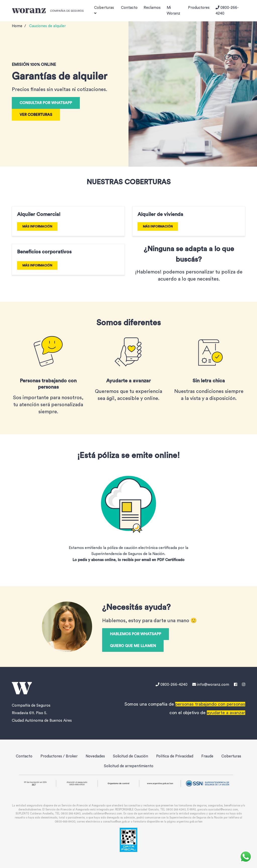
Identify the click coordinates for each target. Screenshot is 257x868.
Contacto (129, 8)
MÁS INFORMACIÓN (37, 226)
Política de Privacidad (175, 756)
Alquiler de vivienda (160, 214)
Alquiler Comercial (39, 214)
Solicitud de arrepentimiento (129, 766)
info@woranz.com (211, 685)
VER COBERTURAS (36, 115)
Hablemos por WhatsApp (136, 634)
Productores (199, 8)
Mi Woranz (173, 11)
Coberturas (231, 756)
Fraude (207, 756)
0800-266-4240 (227, 10)
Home (17, 26)
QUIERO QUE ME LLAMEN (133, 646)
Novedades (95, 756)
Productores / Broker (59, 756)
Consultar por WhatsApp (46, 103)
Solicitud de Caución (131, 756)
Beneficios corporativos (44, 252)
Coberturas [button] (104, 10)
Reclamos (152, 8)
